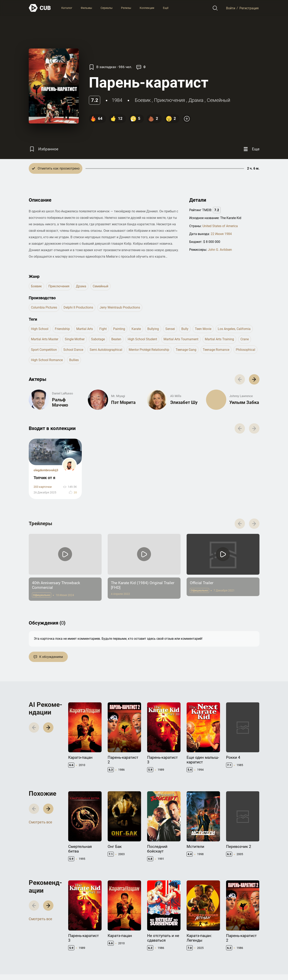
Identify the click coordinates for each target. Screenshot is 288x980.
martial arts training (219, 339)
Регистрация (249, 8)
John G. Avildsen (220, 250)
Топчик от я (44, 478)
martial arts (85, 329)
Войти (231, 8)
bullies (74, 360)
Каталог (67, 8)
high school (40, 329)
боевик (143, 100)
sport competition (44, 350)
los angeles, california (234, 329)
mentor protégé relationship (149, 350)
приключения (170, 100)
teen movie (203, 329)
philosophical (245, 350)
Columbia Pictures (44, 307)
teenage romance (216, 350)
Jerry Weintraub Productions (120, 307)
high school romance (47, 360)
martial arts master (45, 339)
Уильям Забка (244, 402)
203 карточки (43, 487)
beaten (116, 339)
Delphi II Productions (78, 307)
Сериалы (107, 8)
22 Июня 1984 (221, 234)
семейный (218, 100)
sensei (170, 329)
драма (196, 100)
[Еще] (251, 149)
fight (103, 329)
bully (185, 329)
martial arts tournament (181, 339)
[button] (254, 379)
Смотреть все (40, 822)
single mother (75, 339)
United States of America (220, 226)
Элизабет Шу (184, 402)
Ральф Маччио (60, 402)
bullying (153, 329)
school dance (73, 350)
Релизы (126, 8)
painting (119, 329)
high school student (142, 339)
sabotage (98, 339)
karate (136, 329)
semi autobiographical (106, 350)
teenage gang (186, 350)
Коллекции (147, 8)
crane (245, 339)
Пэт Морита (123, 402)
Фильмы (86, 8)
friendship (62, 329)
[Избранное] (44, 149)
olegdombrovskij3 (46, 470)
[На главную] (40, 8)
